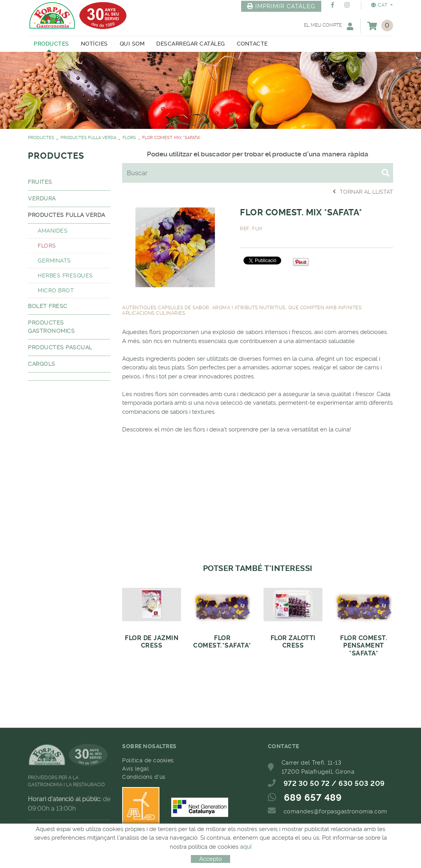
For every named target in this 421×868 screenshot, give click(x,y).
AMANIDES (53, 231)
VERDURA (42, 198)
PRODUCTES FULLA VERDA (88, 138)
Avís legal (135, 769)
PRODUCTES (41, 138)
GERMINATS (54, 261)
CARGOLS (42, 364)
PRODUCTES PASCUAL (60, 347)
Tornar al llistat (363, 192)
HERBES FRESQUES (65, 275)
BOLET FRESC (48, 306)
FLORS (129, 138)
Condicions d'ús (144, 777)
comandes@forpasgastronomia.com (335, 811)
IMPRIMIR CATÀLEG (281, 6)
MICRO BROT (56, 290)
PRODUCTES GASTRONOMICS (51, 327)
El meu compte (329, 26)
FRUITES (40, 182)
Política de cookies (148, 760)
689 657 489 (313, 798)
